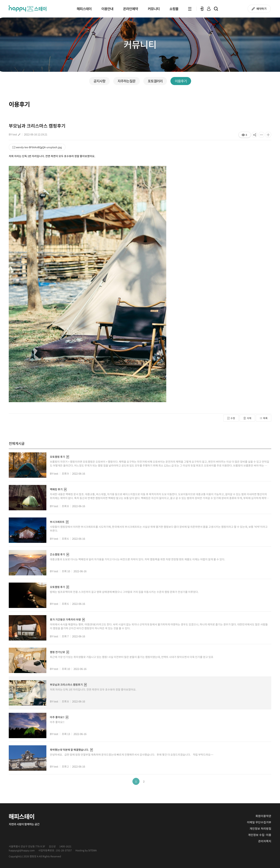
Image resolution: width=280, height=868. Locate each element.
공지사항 (99, 81)
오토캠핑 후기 (57, 587)
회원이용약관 (263, 816)
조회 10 (66, 571)
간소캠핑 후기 (57, 554)
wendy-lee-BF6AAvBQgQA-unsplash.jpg (37, 147)
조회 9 (65, 473)
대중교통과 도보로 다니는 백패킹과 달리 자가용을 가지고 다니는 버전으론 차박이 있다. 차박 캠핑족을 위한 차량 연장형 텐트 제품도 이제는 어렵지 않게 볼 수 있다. (138, 559)
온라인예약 (130, 9)
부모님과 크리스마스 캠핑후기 (66, 685)
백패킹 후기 (56, 489)
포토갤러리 (155, 81)
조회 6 (65, 538)
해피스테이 (84, 9)
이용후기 (181, 81)
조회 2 (65, 766)
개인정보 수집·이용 (260, 835)
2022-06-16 (79, 473)
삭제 (247, 418)
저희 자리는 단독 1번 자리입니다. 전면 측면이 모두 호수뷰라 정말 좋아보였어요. (95, 689)
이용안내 (107, 9)
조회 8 (65, 506)
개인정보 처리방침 (260, 828)
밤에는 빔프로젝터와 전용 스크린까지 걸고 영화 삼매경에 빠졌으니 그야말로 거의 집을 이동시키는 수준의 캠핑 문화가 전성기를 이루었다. (125, 592)
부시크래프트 (57, 522)
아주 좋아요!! (57, 717)
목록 (264, 418)
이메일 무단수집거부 (259, 822)
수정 (231, 418)
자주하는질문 (127, 81)
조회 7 (65, 636)
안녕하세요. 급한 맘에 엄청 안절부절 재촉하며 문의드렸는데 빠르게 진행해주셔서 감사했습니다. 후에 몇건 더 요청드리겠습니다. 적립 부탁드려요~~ (132, 755)
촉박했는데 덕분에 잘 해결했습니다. (69, 750)
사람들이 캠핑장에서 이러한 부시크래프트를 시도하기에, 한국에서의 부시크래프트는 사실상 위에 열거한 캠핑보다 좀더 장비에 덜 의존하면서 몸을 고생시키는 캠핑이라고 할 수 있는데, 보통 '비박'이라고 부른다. (159, 529)
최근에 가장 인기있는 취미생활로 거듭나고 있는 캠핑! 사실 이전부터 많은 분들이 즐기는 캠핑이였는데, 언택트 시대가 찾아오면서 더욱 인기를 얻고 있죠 (133, 657)
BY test (13, 134)
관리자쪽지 (265, 841)
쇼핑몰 (174, 9)
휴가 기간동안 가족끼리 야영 (65, 619)
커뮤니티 (154, 9)
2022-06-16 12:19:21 (36, 134)
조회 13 (66, 734)
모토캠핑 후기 (57, 457)
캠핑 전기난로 (57, 652)
